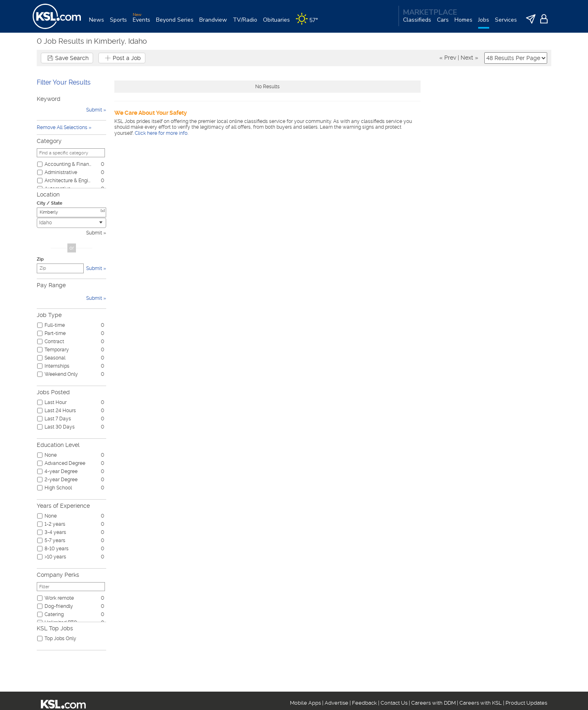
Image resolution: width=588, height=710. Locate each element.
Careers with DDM (433, 703)
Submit (94, 233)
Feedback (364, 703)
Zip (40, 259)
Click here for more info (161, 133)
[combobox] (71, 223)
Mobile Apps (305, 703)
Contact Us (394, 703)
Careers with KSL (481, 703)
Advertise (336, 703)
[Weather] (310, 23)
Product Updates (526, 703)
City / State (50, 203)
